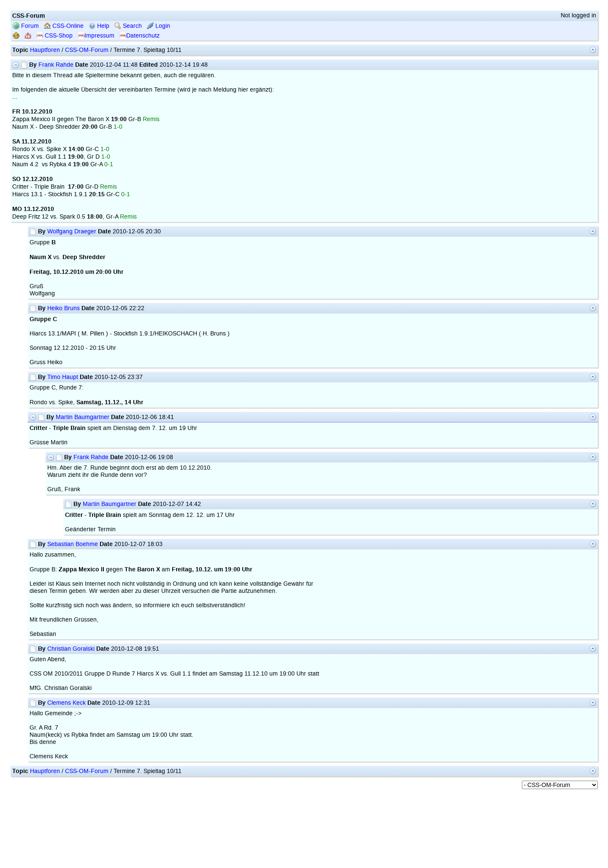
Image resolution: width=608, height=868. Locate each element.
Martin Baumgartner (83, 417)
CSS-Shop (54, 36)
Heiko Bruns (64, 308)
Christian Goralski (71, 649)
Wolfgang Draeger (72, 231)
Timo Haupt (63, 377)
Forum (26, 26)
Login (159, 26)
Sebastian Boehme (73, 544)
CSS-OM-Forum (87, 50)
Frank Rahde (56, 65)
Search (128, 26)
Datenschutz (140, 36)
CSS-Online (64, 26)
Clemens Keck (66, 703)
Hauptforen (45, 50)
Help (99, 26)
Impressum (96, 36)
